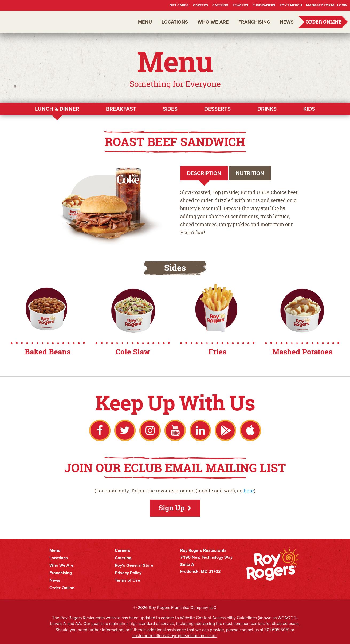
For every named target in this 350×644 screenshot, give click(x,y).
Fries (217, 352)
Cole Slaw (133, 352)
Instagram (150, 430)
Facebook (100, 430)
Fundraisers (264, 5)
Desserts (217, 109)
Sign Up (172, 508)
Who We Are (213, 22)
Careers (200, 5)
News (287, 22)
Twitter (125, 430)
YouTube (175, 430)
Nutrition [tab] (250, 173)
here (249, 491)
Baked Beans (48, 352)
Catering (220, 5)
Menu (145, 22)
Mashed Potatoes (302, 352)
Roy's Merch (291, 5)
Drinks (267, 109)
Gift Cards (179, 5)
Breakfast (121, 109)
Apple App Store (250, 430)
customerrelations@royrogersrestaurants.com (174, 636)
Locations (175, 22)
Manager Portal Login (327, 5)
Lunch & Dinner (57, 109)
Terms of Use (127, 580)
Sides (170, 109)
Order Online (324, 22)
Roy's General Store (134, 565)
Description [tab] (204, 173)
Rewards (240, 5)
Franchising (254, 22)
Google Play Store (225, 430)
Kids (309, 109)
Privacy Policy (128, 573)
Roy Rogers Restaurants (35, 22)
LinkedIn (200, 430)
